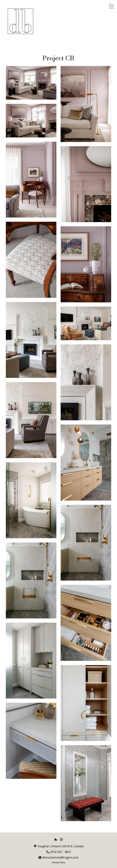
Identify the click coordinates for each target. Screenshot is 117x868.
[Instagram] (61, 839)
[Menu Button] (111, 6)
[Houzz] (56, 839)
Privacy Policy (58, 863)
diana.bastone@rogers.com (60, 857)
